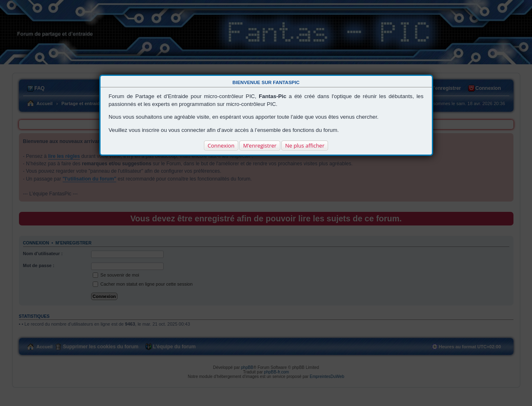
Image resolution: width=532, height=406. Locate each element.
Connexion (221, 146)
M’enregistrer (260, 146)
